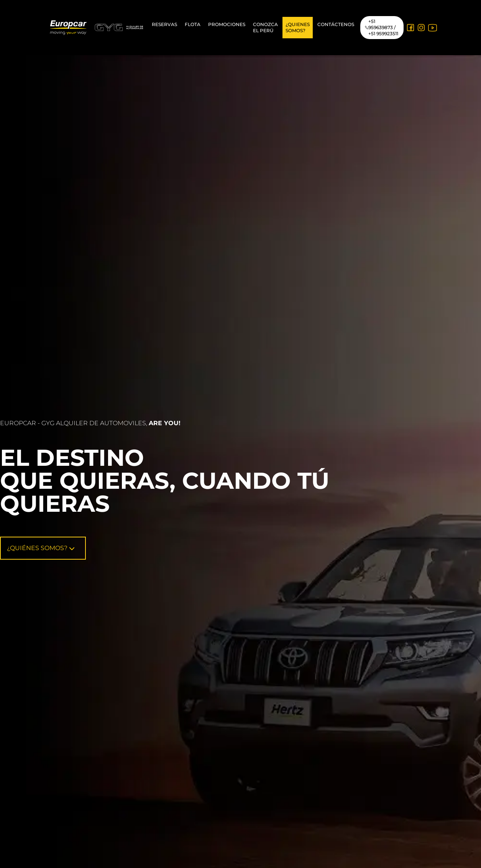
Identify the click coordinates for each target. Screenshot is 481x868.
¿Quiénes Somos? (41, 548)
